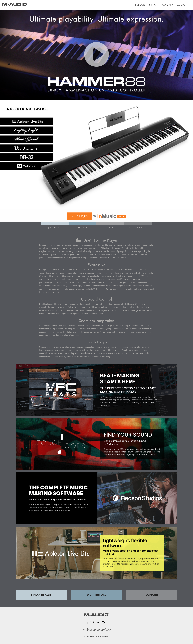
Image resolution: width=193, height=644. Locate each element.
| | (154, 5)
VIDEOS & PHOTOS (138, 228)
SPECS (110, 228)
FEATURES (83, 228)
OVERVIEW (55, 228)
